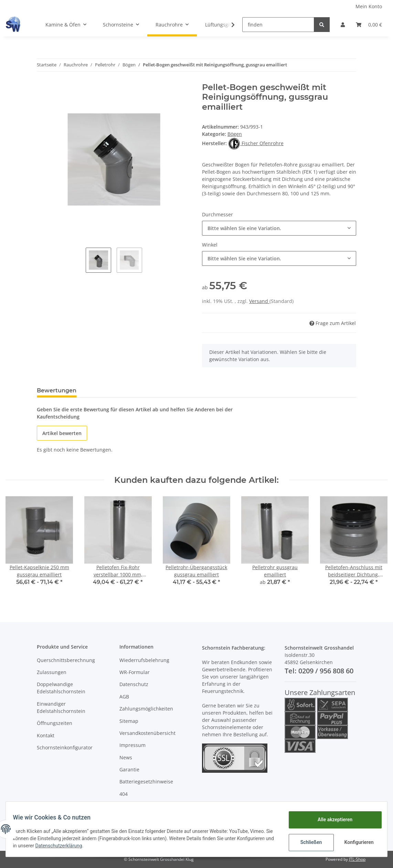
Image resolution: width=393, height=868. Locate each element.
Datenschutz (134, 684)
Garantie (129, 769)
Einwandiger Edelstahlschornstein (61, 707)
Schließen (307, 842)
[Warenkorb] (369, 25)
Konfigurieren (356, 842)
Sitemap (129, 721)
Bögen (235, 134)
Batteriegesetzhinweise (146, 782)
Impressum (132, 745)
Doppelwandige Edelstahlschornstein (61, 688)
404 (124, 794)
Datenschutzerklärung (101, 846)
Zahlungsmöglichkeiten (146, 709)
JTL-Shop (357, 859)
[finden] (278, 25)
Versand (259, 301)
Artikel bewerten (62, 433)
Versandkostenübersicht (147, 733)
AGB (124, 697)
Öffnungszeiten (55, 723)
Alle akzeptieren (331, 820)
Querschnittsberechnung (66, 660)
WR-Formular (135, 672)
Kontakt (46, 735)
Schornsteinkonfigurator (65, 747)
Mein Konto (369, 6)
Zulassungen (52, 672)
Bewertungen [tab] (57, 390)
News (126, 757)
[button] (343, 25)
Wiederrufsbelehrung (144, 660)
